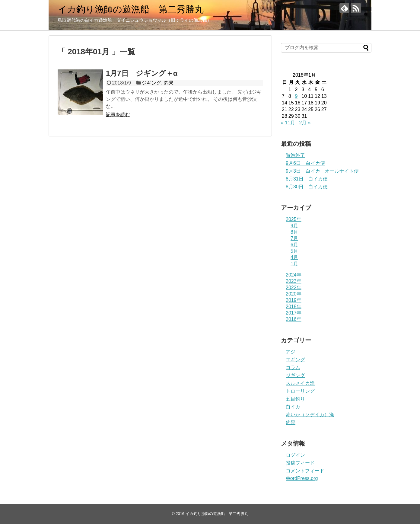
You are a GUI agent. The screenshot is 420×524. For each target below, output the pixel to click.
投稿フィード (300, 463)
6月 (294, 245)
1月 (294, 264)
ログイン (295, 455)
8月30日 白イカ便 (307, 187)
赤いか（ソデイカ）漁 (310, 415)
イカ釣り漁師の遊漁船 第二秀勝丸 (131, 9)
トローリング (300, 391)
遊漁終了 (295, 155)
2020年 (294, 294)
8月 (294, 232)
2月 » (305, 123)
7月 (294, 238)
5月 (294, 251)
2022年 (294, 288)
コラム (293, 367)
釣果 (169, 83)
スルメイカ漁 (300, 383)
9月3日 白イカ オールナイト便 (322, 171)
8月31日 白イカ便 (307, 179)
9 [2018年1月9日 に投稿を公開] (296, 96)
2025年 (294, 219)
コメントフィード (305, 471)
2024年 (294, 275)
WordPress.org (302, 478)
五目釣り (295, 399)
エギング (295, 360)
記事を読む (118, 115)
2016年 (294, 319)
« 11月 (288, 123)
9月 (294, 226)
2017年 (294, 313)
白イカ (293, 407)
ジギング (151, 83)
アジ (291, 352)
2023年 (294, 281)
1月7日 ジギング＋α (142, 73)
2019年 (294, 300)
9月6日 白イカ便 (305, 163)
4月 (294, 257)
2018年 (294, 307)
